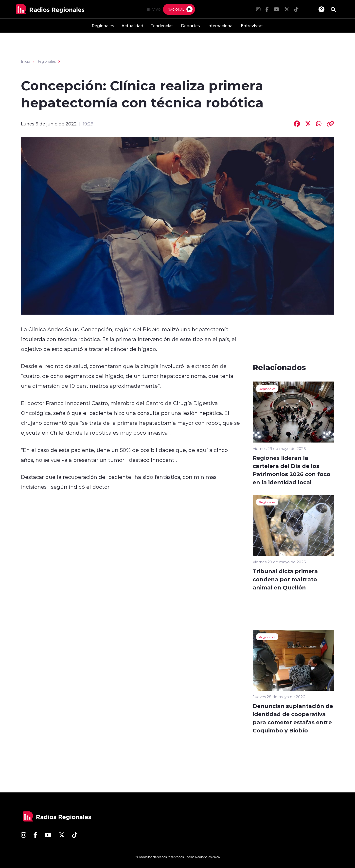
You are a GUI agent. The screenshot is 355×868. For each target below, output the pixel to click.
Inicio (26, 61)
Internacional (220, 26)
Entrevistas (252, 26)
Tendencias (162, 26)
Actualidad (132, 26)
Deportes (190, 26)
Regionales (103, 26)
